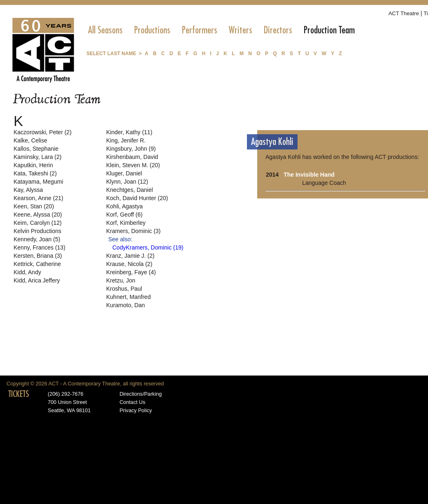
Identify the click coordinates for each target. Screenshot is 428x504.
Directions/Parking (141, 394)
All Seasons (105, 30)
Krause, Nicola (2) (129, 264)
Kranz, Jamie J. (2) (130, 256)
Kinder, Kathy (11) (129, 132)
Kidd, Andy (27, 272)
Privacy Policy (136, 411)
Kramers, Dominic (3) (133, 231)
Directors (278, 30)
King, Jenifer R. (126, 140)
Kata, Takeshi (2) (35, 173)
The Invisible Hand (309, 175)
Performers (200, 30)
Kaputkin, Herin (33, 165)
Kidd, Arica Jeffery (37, 280)
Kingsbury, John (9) (131, 149)
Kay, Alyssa (28, 190)
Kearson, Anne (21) (38, 198)
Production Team (329, 30)
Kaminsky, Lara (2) (37, 157)
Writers (241, 30)
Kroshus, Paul (124, 289)
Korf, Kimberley (126, 223)
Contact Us (132, 402)
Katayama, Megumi (38, 182)
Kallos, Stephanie (36, 149)
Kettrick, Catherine (37, 264)
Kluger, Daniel (124, 173)
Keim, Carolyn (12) (38, 223)
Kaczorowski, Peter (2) (43, 132)
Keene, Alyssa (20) (38, 215)
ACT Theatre (404, 13)
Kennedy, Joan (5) (37, 239)
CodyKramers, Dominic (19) (148, 247)
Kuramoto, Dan (126, 305)
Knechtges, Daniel (130, 190)
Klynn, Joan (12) (127, 182)
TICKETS (19, 394)
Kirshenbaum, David (132, 157)
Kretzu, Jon (121, 280)
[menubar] (221, 30)
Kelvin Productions (37, 231)
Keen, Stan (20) (34, 206)
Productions (152, 30)
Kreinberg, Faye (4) (131, 272)
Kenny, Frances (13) (40, 247)
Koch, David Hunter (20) (137, 198)
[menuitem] (105, 30)
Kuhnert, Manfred (128, 297)
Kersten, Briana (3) (38, 256)
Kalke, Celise (30, 140)
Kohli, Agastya (124, 206)
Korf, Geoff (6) (124, 215)
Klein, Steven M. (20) (133, 165)
